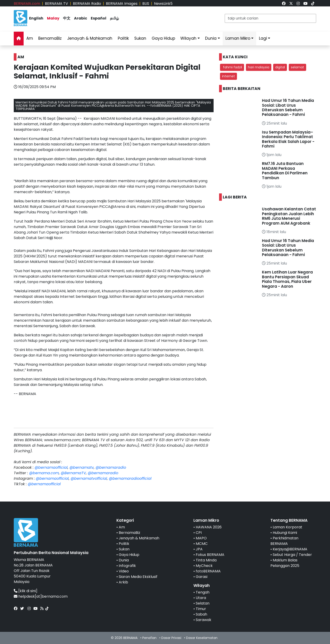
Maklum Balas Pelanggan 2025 (285, 563)
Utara (201, 598)
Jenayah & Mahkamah (90, 38)
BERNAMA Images (122, 4)
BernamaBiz (50, 38)
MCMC (202, 544)
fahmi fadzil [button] (232, 67)
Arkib (123, 582)
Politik (123, 38)
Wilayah (188, 38)
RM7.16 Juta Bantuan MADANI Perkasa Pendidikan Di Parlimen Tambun (285, 171)
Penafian (149, 638)
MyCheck (204, 566)
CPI (199, 533)
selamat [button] (297, 67)
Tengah (203, 592)
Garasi (202, 577)
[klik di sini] (28, 591)
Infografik (127, 566)
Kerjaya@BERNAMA (290, 549)
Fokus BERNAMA (210, 555)
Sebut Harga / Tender (292, 555)
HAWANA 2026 (209, 527)
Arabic (81, 18)
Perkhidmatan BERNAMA (284, 541)
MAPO (201, 538)
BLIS (146, 4)
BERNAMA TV (56, 4)
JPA (199, 549)
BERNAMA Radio (87, 4)
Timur (201, 609)
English (36, 18)
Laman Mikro (238, 38)
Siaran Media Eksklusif (138, 577)
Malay (53, 18)
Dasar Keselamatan (202, 638)
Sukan (140, 38)
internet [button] (228, 76)
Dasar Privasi (171, 638)
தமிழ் (114, 18)
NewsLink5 (163, 4)
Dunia (211, 38)
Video (124, 571)
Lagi (263, 38)
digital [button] (280, 67)
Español (99, 18)
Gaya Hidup (163, 38)
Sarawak (203, 620)
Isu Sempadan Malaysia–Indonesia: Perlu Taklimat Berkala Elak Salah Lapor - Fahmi (288, 139)
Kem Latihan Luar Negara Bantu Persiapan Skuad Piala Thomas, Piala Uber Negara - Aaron (287, 279)
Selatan (203, 603)
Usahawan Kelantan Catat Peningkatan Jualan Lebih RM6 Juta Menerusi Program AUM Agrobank (289, 216)
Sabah (201, 614)
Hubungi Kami (285, 533)
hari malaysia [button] (259, 67)
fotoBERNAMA (208, 571)
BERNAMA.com (27, 4)
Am (30, 38)
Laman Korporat (287, 527)
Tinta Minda (206, 560)
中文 (67, 18)
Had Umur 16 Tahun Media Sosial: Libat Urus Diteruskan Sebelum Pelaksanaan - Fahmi (288, 107)
